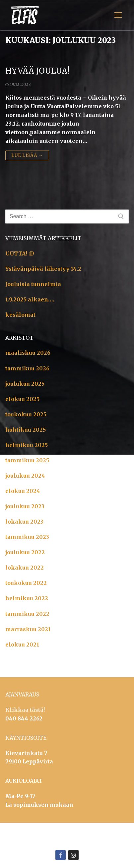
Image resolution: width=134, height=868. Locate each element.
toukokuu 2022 (26, 583)
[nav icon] (118, 15)
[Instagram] (73, 855)
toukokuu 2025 (26, 414)
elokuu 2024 (23, 491)
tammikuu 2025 (27, 460)
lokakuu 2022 (25, 568)
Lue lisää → (27, 155)
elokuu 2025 (22, 399)
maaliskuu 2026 (28, 353)
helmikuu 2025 (27, 445)
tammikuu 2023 (27, 537)
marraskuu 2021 (28, 629)
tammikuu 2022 (27, 614)
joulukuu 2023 (25, 506)
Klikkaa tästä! (25, 710)
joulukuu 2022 (25, 552)
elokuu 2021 (22, 645)
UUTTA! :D (20, 253)
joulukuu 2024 (25, 476)
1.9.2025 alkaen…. (30, 299)
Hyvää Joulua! (37, 71)
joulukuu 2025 (25, 384)
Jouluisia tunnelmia (33, 284)
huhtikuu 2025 (26, 430)
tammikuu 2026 (27, 368)
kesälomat (20, 315)
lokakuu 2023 (24, 522)
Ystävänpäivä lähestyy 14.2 (43, 269)
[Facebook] (61, 855)
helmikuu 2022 (27, 598)
